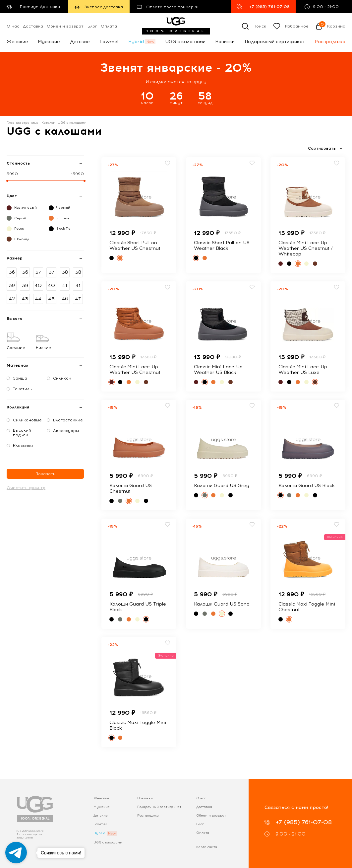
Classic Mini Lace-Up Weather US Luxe (303, 370)
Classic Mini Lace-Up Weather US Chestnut (135, 370)
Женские (17, 42)
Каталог (48, 123)
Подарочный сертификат (275, 42)
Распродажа (330, 42)
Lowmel (109, 42)
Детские (80, 42)
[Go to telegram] (16, 853)
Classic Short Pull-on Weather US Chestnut (135, 246)
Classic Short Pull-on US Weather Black (222, 246)
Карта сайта (207, 847)
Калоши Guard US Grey (222, 486)
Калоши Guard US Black (307, 486)
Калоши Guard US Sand (222, 604)
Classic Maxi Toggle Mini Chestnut (307, 607)
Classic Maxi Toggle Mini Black (138, 725)
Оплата (109, 26)
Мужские (49, 42)
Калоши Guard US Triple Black (138, 607)
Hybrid (136, 42)
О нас (13, 26)
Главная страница (23, 123)
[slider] (7, 181)
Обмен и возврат (65, 26)
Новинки (225, 42)
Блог (92, 26)
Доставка (33, 26)
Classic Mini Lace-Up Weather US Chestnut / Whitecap (306, 248)
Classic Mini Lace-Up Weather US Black (218, 370)
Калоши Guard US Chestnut (131, 488)
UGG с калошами (185, 42)
